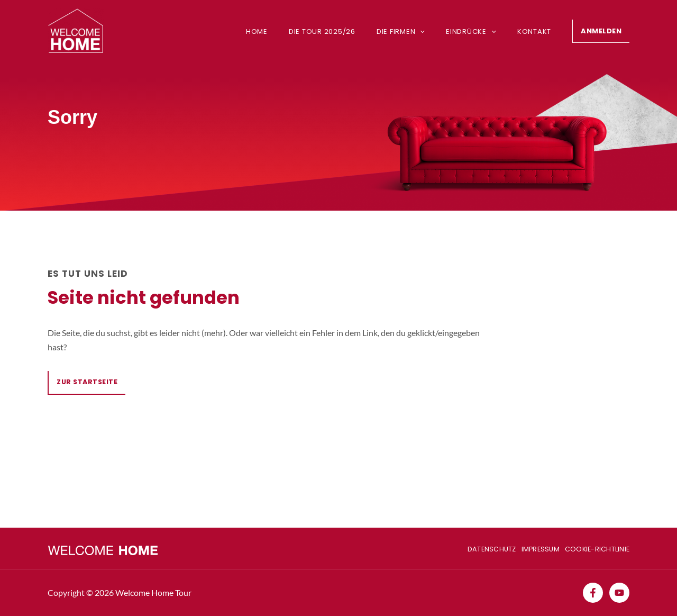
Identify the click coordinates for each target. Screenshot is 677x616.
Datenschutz (483, 548)
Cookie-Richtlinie (596, 548)
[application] (432, 31)
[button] (601, 31)
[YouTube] (619, 593)
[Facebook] (593, 593)
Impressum (536, 548)
